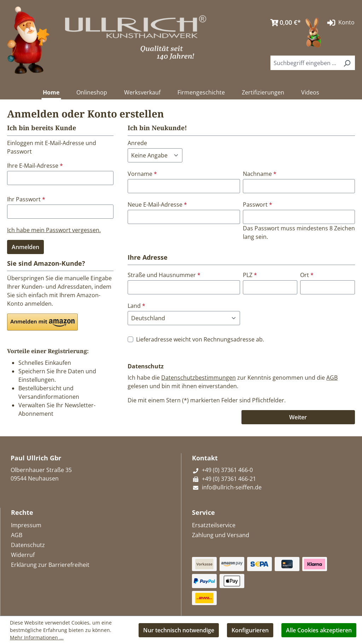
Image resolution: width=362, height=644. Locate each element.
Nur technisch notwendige (179, 630)
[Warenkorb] (284, 23)
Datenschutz (28, 545)
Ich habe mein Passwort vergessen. (54, 230)
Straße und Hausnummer (164, 275)
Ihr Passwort (26, 199)
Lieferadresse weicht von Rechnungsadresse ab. (200, 339)
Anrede (137, 143)
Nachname (260, 174)
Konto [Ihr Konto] (340, 23)
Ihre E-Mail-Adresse (35, 166)
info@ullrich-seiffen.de (227, 487)
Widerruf (23, 555)
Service (203, 512)
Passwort (258, 205)
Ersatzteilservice (214, 525)
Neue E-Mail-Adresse (157, 205)
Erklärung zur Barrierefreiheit (50, 565)
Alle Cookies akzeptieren (319, 630)
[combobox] (305, 63)
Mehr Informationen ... (37, 637)
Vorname (142, 174)
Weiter (298, 417)
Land (136, 306)
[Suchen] (347, 63)
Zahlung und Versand (221, 535)
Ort (307, 275)
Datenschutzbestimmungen (198, 378)
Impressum (26, 525)
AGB (332, 378)
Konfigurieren (250, 630)
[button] (42, 322)
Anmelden (25, 247)
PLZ (250, 275)
